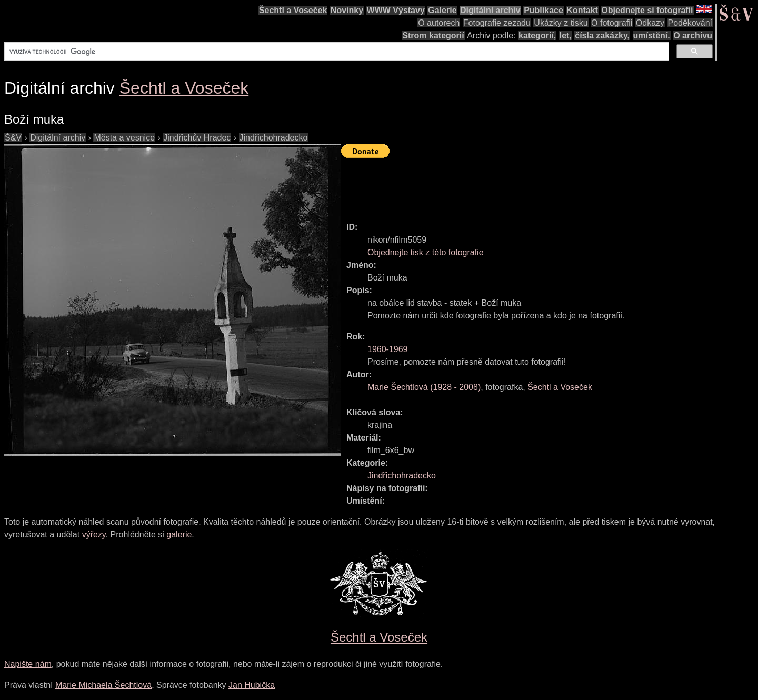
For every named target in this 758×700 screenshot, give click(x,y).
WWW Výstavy (396, 10)
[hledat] (336, 52)
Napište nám (28, 664)
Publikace (543, 10)
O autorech (439, 23)
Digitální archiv (490, 10)
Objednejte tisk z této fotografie (426, 252)
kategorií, (537, 36)
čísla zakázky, (602, 36)
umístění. (652, 36)
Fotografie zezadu (497, 23)
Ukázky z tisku (561, 23)
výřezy (94, 534)
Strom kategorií (433, 36)
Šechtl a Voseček (293, 10)
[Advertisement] (533, 185)
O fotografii (612, 23)
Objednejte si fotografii (647, 10)
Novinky (347, 10)
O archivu (693, 36)
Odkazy (650, 23)
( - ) (424, 387)
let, (566, 36)
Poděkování (690, 23)
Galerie (442, 10)
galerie (179, 534)
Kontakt (582, 10)
